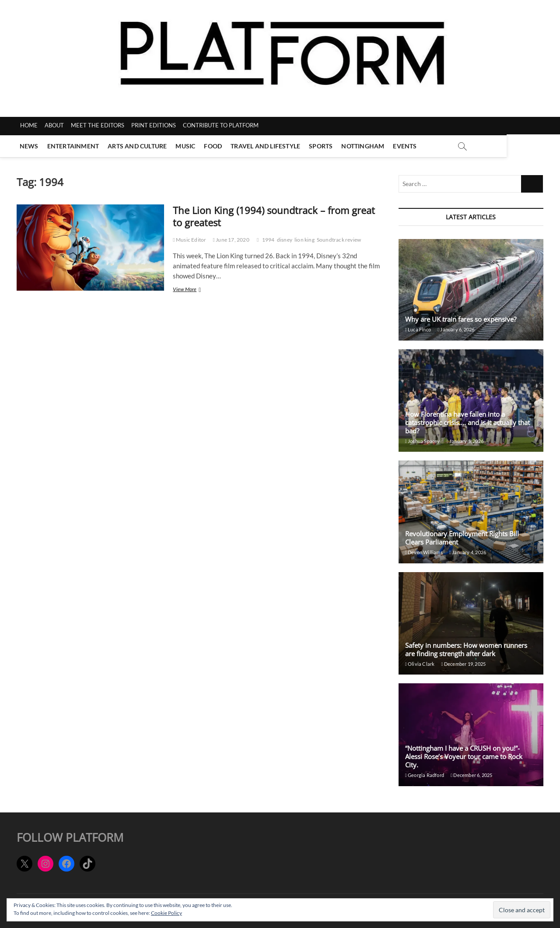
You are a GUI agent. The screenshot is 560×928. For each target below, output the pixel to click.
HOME (29, 125)
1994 (268, 240)
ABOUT (54, 125)
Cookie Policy (166, 913)
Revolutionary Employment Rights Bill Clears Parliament (462, 538)
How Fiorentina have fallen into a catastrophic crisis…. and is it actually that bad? (467, 422)
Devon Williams (424, 552)
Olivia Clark (420, 664)
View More (196, 290)
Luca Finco (418, 329)
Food (215, 146)
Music (187, 146)
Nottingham (364, 146)
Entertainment (75, 146)
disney (285, 240)
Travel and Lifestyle (267, 146)
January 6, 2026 (456, 329)
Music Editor (189, 240)
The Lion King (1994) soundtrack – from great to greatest (274, 216)
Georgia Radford (425, 775)
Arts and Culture (139, 146)
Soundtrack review (339, 240)
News (30, 146)
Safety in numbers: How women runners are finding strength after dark (466, 649)
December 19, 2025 (463, 664)
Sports (322, 146)
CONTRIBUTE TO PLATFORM (221, 125)
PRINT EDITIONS (154, 125)
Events (406, 146)
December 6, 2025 (472, 775)
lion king (304, 240)
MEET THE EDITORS (98, 125)
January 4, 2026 (468, 552)
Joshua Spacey (423, 441)
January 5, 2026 (465, 441)
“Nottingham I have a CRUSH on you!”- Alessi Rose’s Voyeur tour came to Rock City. (464, 756)
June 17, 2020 (231, 240)
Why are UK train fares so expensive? (461, 319)
